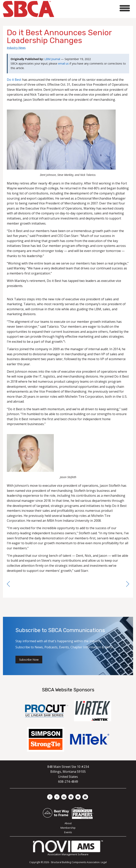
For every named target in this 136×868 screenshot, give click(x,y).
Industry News (16, 48)
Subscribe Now (29, 660)
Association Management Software (68, 848)
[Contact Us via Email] (85, 797)
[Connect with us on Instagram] (71, 797)
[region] (128, 584)
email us (63, 63)
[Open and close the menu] (93, 8)
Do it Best (14, 80)
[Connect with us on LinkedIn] (64, 797)
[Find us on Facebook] (50, 797)
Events (68, 832)
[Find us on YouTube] (78, 797)
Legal (104, 862)
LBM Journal (52, 59)
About (68, 823)
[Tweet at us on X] (57, 797)
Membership (68, 828)
